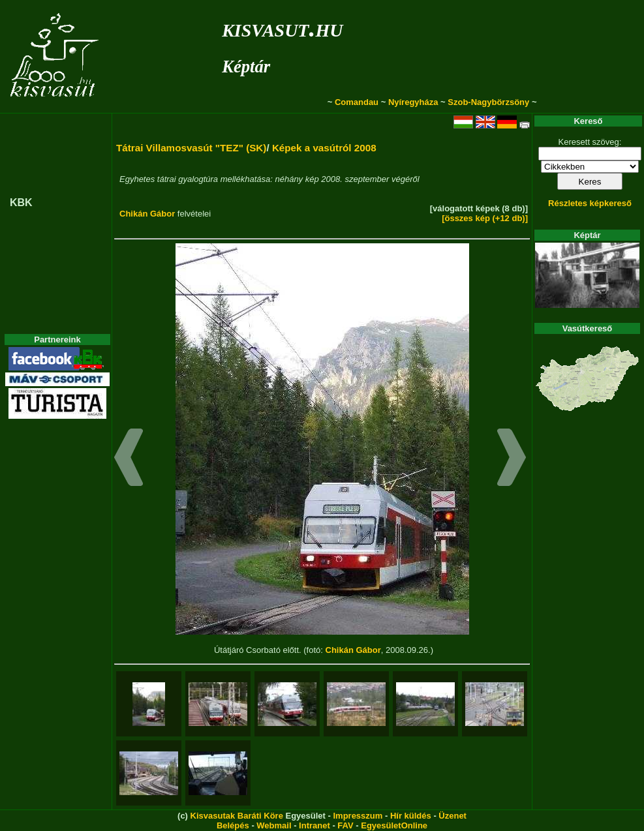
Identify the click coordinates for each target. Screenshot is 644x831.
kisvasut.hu (282, 28)
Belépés (233, 825)
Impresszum (358, 816)
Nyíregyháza (413, 102)
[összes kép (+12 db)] (485, 218)
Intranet (314, 825)
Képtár (246, 67)
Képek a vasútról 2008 (324, 148)
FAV (345, 825)
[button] (129, 459)
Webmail (274, 825)
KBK (21, 203)
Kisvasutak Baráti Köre (237, 816)
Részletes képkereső (590, 203)
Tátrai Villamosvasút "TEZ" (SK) (191, 148)
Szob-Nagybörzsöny (488, 102)
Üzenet (452, 816)
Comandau (357, 102)
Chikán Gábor (147, 214)
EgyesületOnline (394, 825)
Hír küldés (411, 816)
